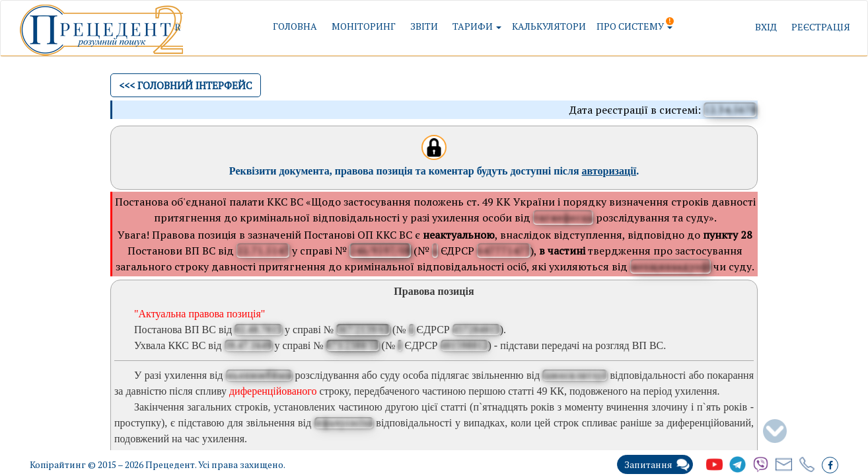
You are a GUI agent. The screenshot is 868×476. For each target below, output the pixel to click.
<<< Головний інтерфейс (186, 85)
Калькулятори (549, 26)
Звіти (424, 26)
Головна (295, 26)
